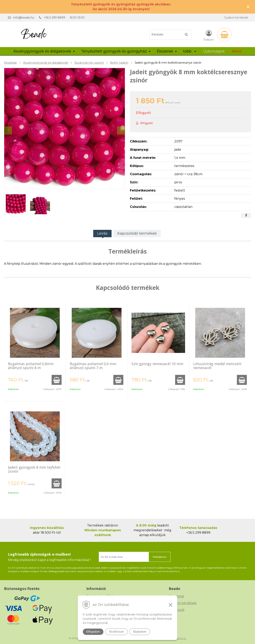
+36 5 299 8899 (54, 18)
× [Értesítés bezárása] (248, 7)
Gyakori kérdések (236, 18)
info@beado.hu (24, 18)
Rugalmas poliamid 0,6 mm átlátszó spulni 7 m (93, 366)
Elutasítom (140, 632)
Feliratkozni (160, 557)
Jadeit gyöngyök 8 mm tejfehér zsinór (34, 469)
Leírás (102, 233)
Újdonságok (214, 51)
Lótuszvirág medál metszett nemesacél (217, 366)
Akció (237, 51)
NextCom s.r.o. (178, 638)
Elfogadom (93, 632)
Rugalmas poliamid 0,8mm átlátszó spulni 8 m (31, 366)
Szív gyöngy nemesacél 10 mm (157, 364)
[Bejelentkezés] (209, 35)
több (190, 51)
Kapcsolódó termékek (137, 233)
